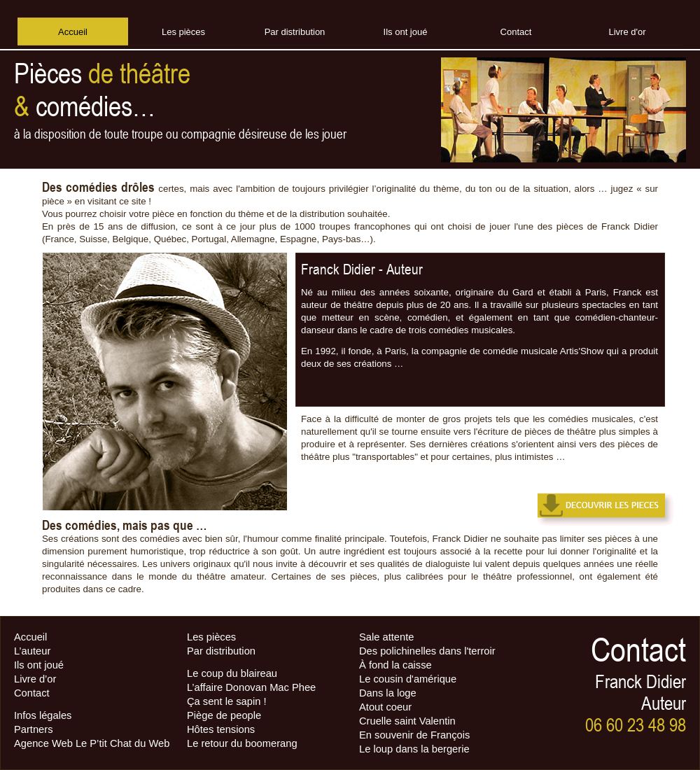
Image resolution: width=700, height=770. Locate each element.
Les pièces (211, 637)
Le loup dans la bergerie (414, 749)
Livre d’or (35, 679)
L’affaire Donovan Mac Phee (251, 687)
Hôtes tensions (221, 729)
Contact (32, 693)
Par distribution (221, 651)
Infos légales (43, 715)
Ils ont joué (39, 665)
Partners (34, 729)
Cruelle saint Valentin (407, 721)
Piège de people (224, 715)
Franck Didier (338, 269)
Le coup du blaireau (232, 673)
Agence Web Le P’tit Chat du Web (92, 743)
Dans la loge (388, 693)
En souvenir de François (414, 735)
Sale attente (386, 637)
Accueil (30, 637)
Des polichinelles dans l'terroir (427, 651)
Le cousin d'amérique (408, 679)
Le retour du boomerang (242, 743)
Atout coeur (385, 707)
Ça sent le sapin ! (226, 701)
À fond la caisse (395, 665)
